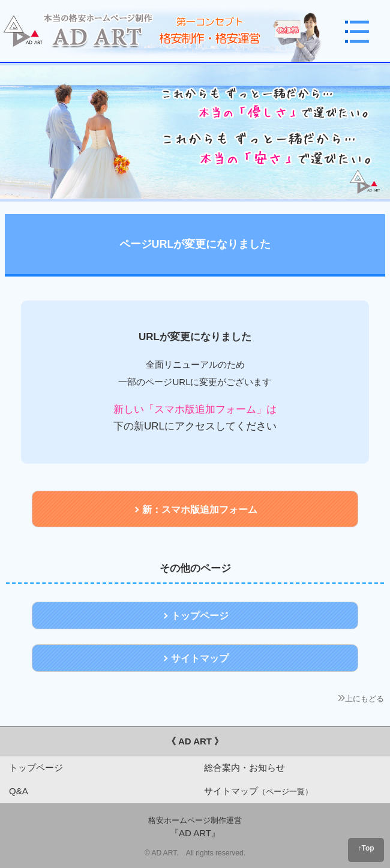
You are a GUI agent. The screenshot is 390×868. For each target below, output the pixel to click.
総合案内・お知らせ (244, 768)
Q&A (19, 791)
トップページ (36, 768)
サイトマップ (258, 791)
